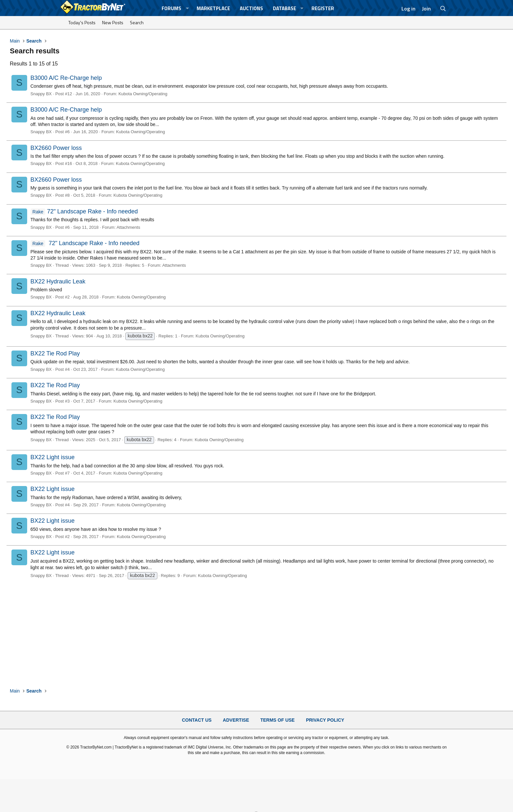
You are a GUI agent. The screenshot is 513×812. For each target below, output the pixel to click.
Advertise (236, 720)
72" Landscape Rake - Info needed (84, 211)
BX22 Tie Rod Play (55, 353)
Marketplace (213, 8)
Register (323, 8)
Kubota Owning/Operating (143, 94)
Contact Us (197, 720)
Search (137, 22)
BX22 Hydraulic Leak (58, 281)
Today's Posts (82, 22)
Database (284, 8)
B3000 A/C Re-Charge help (66, 78)
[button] (187, 8)
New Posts (113, 22)
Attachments (128, 227)
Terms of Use (278, 720)
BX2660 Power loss (56, 148)
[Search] (443, 9)
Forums (171, 8)
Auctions (251, 8)
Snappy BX (41, 94)
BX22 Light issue (53, 457)
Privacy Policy (325, 720)
